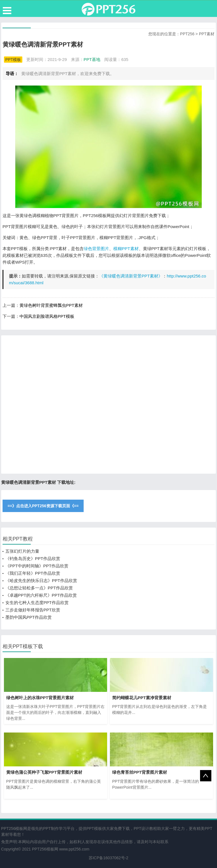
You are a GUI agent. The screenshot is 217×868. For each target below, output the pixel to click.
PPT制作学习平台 (59, 828)
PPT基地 (92, 59)
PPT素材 (207, 34)
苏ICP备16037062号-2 (108, 858)
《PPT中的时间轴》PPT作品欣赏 (37, 566)
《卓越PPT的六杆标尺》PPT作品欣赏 (41, 595)
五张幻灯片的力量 (22, 551)
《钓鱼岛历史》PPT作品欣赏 (33, 558)
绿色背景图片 (96, 249)
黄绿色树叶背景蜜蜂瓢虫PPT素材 (51, 305)
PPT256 (187, 34)
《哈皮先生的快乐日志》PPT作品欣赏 (41, 581)
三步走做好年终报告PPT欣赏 (33, 610)
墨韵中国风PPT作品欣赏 (29, 617)
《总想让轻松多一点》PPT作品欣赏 (39, 588)
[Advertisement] (108, 405)
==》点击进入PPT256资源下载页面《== (43, 506)
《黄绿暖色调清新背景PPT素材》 (131, 276)
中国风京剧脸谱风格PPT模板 (47, 316)
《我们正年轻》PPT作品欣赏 (33, 573)
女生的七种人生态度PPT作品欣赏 (37, 603)
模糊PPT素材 (126, 249)
